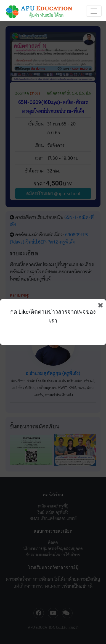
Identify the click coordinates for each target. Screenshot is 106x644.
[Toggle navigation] (94, 11)
